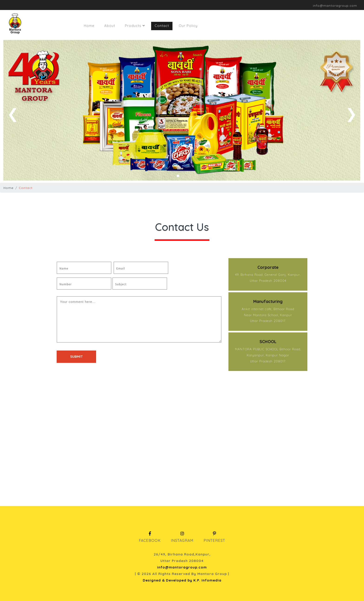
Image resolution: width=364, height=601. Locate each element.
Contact (162, 26)
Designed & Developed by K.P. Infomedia (182, 580)
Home (89, 26)
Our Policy (188, 26)
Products (135, 26)
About (110, 26)
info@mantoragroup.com (182, 567)
